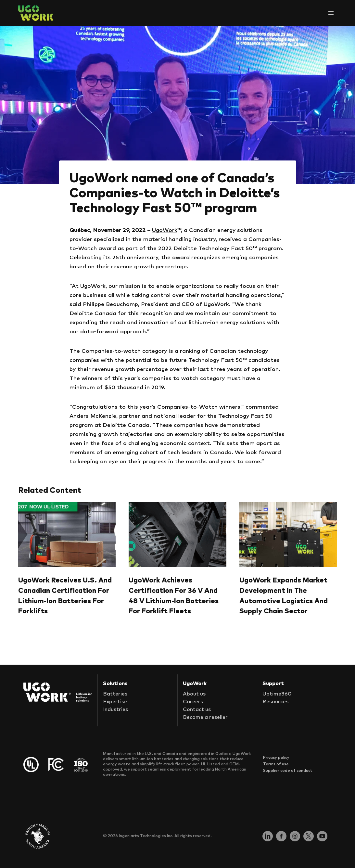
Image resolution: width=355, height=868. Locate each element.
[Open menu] (331, 13)
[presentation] (67, 534)
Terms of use (276, 764)
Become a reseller (205, 717)
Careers (193, 702)
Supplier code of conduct (288, 771)
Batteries (115, 694)
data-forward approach (113, 332)
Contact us (197, 709)
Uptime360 (277, 694)
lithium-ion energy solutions (227, 323)
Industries (115, 709)
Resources (275, 702)
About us (194, 694)
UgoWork (165, 230)
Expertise (115, 702)
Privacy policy (276, 758)
